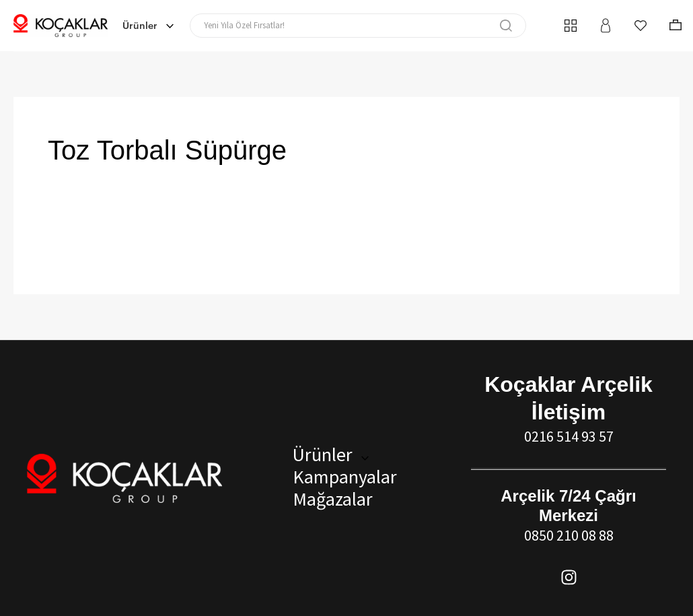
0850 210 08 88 (569, 535)
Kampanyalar (341, 477)
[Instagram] (569, 577)
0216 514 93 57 (569, 436)
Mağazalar (329, 499)
